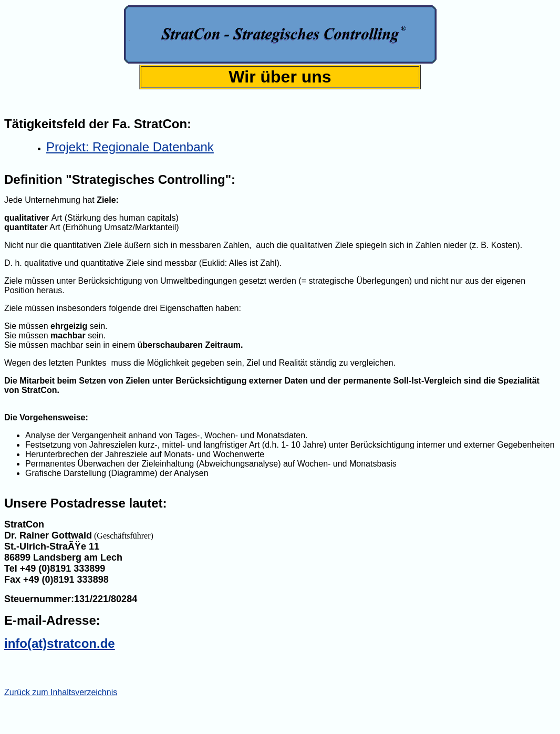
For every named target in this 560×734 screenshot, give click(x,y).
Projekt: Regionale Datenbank (130, 147)
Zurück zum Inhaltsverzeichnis (61, 692)
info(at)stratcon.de (60, 643)
